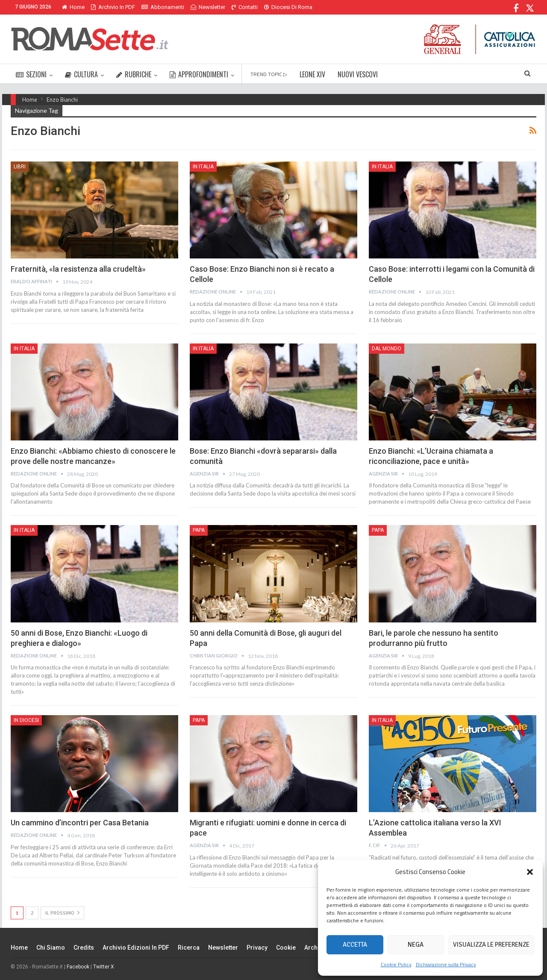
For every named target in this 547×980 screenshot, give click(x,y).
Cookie (286, 948)
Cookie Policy (396, 964)
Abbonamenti (163, 7)
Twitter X (104, 967)
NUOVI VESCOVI (358, 74)
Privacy (257, 948)
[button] (530, 872)
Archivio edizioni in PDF (136, 948)
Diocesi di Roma (288, 7)
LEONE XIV (312, 74)
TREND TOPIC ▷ (269, 74)
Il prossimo (62, 913)
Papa (199, 530)
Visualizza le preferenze (491, 945)
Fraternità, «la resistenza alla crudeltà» (78, 269)
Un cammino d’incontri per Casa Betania (80, 823)
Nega (416, 945)
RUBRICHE (134, 74)
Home (73, 7)
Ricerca (189, 948)
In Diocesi (26, 720)
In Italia (203, 167)
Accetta (355, 945)
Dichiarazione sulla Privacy (446, 964)
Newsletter (208, 7)
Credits (84, 948)
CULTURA (81, 74)
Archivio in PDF (113, 7)
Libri (20, 167)
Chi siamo (51, 948)
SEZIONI (31, 74)
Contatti (245, 7)
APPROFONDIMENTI (199, 74)
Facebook (78, 967)
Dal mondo (387, 349)
